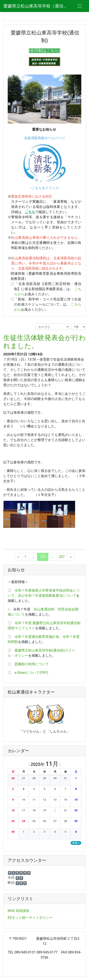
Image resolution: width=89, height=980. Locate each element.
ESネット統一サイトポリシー (30, 918)
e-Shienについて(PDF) (31, 673)
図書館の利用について (32, 664)
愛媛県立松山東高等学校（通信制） (36, 6)
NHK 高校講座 (19, 911)
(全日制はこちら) (44, 51)
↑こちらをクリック (44, 188)
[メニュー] (80, 6)
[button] (13, 778)
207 (62, 557)
